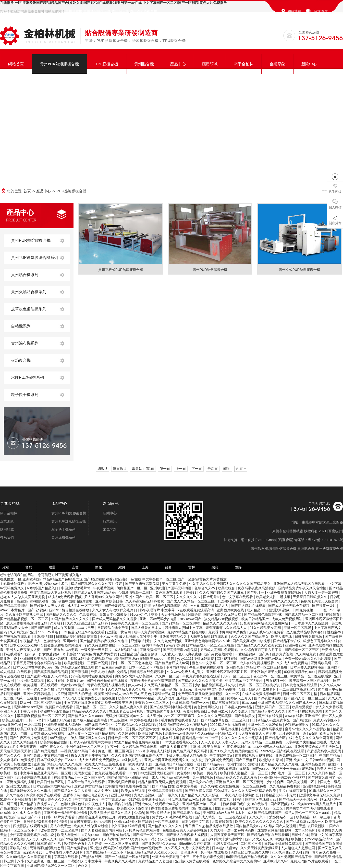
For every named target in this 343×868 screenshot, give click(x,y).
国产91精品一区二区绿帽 (181, 623)
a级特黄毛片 (132, 760)
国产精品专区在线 (279, 738)
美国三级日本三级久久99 (250, 852)
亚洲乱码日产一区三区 (272, 707)
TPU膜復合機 (107, 64)
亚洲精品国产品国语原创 (139, 654)
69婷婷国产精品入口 (43, 588)
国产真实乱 (222, 799)
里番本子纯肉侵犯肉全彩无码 (86, 795)
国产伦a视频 (37, 610)
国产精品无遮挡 (46, 751)
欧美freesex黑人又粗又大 (317, 804)
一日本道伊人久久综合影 (310, 623)
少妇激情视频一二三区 (136, 592)
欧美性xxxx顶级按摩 (133, 808)
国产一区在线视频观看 (306, 711)
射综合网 (195, 614)
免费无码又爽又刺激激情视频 (201, 694)
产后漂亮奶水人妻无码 (324, 751)
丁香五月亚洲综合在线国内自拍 (37, 663)
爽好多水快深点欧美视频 (134, 676)
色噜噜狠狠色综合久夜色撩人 (83, 804)
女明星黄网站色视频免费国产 (128, 786)
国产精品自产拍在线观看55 (268, 835)
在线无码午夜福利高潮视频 (262, 729)
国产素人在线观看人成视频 (187, 835)
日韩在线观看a (12, 654)
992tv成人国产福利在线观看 (283, 751)
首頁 (28, 191)
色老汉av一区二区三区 (271, 676)
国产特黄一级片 (325, 606)
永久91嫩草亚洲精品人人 (210, 606)
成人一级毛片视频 (225, 729)
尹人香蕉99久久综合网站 (104, 597)
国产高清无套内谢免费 (181, 650)
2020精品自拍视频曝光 (228, 725)
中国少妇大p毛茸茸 (76, 588)
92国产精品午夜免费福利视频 (137, 742)
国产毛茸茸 (212, 597)
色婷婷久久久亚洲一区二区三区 (135, 623)
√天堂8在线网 (92, 857)
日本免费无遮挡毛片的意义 (178, 769)
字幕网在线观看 (66, 857)
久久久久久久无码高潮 (215, 716)
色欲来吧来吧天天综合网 (320, 601)
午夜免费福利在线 (237, 747)
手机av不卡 (109, 637)
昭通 (52, 567)
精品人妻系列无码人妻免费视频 (162, 782)
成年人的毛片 (305, 830)
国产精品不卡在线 (287, 641)
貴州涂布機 (74, 11)
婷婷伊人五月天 (240, 698)
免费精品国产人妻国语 (156, 861)
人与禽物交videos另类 (122, 839)
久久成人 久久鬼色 (27, 813)
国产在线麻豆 (202, 808)
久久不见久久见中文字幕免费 (187, 848)
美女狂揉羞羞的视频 (134, 817)
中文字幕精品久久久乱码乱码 (134, 725)
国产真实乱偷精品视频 (51, 672)
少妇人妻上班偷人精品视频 (187, 755)
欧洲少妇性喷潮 (271, 760)
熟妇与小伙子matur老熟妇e (294, 769)
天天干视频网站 (173, 614)
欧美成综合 (227, 588)
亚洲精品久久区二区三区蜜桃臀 (240, 782)
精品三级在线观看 (226, 703)
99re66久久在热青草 (195, 844)
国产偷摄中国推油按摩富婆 (73, 601)
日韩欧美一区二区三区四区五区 (132, 738)
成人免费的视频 (107, 791)
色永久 (83, 866)
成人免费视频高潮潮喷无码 (27, 623)
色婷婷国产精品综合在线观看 (23, 769)
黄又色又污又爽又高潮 (191, 751)
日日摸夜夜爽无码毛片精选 (91, 822)
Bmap (261, 540)
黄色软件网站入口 (208, 707)
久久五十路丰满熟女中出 (25, 614)
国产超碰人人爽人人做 (48, 606)
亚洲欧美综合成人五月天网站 (317, 747)
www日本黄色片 (13, 610)
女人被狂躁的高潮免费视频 (213, 760)
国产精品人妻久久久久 (268, 711)
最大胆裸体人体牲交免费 (138, 637)
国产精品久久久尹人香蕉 (73, 791)
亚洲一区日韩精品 (37, 694)
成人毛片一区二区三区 (85, 606)
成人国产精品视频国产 (265, 813)
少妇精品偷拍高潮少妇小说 (216, 685)
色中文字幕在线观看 (238, 597)
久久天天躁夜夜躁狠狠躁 (260, 848)
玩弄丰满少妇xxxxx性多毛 (49, 584)
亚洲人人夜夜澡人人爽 (24, 650)
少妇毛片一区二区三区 (288, 773)
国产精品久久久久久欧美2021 (260, 645)
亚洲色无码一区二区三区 (86, 747)
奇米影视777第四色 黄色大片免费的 (90, 654)
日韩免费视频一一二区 (310, 610)
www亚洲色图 (11, 725)
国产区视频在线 (283, 804)
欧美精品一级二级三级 (314, 817)
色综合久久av (205, 588)
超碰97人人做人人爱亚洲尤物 (23, 597)
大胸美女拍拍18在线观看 (209, 637)
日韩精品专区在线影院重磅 (77, 637)
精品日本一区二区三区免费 (267, 667)
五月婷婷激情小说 (293, 733)
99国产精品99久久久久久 (70, 619)
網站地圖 (294, 11)
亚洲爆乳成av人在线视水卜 (224, 813)
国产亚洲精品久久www (159, 844)
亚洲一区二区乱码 (298, 628)
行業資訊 (110, 521)
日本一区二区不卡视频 (146, 667)
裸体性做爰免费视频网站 (170, 808)
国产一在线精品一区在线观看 (127, 857)
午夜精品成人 (31, 641)
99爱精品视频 (246, 654)
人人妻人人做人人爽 (42, 839)
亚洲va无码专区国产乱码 (133, 822)
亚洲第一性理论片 (92, 689)
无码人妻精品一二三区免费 (262, 742)
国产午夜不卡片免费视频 (29, 738)
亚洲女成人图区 (19, 786)
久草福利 (58, 623)
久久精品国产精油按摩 (140, 747)
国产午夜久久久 (52, 747)
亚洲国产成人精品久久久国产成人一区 (287, 703)
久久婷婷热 (127, 733)
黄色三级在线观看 (170, 592)
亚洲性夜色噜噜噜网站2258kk (208, 641)
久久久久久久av (189, 597)
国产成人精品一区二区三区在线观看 (312, 614)
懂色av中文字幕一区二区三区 (215, 663)
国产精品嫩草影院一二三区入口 (226, 720)
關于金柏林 (244, 64)
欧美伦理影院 (75, 663)
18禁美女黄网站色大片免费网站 (264, 623)
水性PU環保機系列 (27, 377)
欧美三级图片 (13, 720)
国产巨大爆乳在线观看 (249, 606)
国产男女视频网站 (219, 654)
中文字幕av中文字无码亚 (245, 681)
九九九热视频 (145, 795)
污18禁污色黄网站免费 (143, 830)
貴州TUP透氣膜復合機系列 (35, 258)
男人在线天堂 (61, 826)
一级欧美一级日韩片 (97, 650)
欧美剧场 (282, 839)
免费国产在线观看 (60, 707)
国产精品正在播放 (187, 813)
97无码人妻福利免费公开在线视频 (90, 698)
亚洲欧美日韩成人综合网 (63, 725)
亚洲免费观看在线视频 (284, 592)
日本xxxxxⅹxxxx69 (24, 645)
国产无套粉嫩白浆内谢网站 (102, 830)
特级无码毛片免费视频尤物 (92, 659)
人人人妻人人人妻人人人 (220, 742)
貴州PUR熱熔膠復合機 (59, 64)
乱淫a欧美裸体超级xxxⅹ (236, 601)
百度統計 (335, 531)
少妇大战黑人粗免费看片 (258, 689)
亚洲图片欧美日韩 (110, 601)
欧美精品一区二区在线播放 (311, 676)
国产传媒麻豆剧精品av (98, 808)
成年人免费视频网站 (287, 619)
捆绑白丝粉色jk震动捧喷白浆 (166, 606)
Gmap (271, 540)
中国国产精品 (330, 755)
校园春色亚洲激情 (229, 808)
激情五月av (76, 681)
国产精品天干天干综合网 (298, 799)
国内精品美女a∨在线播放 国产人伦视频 (266, 826)
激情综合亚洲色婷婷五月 (97, 817)
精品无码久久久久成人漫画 (237, 777)
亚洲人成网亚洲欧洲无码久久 (167, 760)
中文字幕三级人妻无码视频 (51, 592)
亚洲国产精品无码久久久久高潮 (58, 764)
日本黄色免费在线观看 (300, 685)
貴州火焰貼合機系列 (29, 292)
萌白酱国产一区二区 (133, 588)
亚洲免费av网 (296, 645)
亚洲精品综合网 (314, 764)
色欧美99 (34, 808)
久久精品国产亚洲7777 (28, 632)
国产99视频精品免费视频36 (81, 839)
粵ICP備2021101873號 (325, 540)
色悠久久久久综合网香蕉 (315, 738)
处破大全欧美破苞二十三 (171, 857)
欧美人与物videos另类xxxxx (79, 835)
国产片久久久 (11, 755)
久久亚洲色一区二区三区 (46, 861)
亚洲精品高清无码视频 (166, 791)
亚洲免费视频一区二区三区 (296, 755)
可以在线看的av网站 (184, 799)
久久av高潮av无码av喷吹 (145, 601)
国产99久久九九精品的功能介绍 (235, 751)
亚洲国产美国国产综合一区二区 (201, 698)
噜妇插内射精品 (120, 804)
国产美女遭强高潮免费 (143, 584)
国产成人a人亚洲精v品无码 (95, 592)
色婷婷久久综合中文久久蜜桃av (237, 861)
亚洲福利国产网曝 (122, 782)
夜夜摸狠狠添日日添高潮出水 (206, 711)
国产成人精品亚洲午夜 (91, 720)
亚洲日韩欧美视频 (34, 659)
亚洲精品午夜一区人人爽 (323, 716)
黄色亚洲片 (190, 852)
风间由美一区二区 (192, 839)
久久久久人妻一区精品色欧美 (254, 791)
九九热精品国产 (143, 769)
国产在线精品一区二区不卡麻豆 (110, 852)
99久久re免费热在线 (100, 645)
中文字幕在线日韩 (145, 720)
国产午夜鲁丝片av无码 (61, 650)
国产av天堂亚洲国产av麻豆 (262, 659)
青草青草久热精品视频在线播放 (209, 826)
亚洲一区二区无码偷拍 (265, 725)
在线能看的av (65, 777)
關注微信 (321, 11)
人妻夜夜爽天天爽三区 (228, 835)
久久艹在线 (15, 795)
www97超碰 (175, 645)
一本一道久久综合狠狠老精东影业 (49, 689)
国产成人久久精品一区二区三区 (191, 601)
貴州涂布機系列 (25, 343)
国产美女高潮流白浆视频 (252, 641)
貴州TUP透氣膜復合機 (69, 521)
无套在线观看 (222, 822)
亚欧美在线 (19, 848)
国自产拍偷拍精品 (117, 835)
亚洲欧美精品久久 (174, 637)
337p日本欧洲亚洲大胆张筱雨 (152, 773)
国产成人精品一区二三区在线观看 (221, 817)
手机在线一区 (119, 729)
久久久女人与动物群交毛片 (113, 610)
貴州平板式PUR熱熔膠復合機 (121, 270)
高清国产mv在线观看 (33, 601)
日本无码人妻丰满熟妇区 (241, 795)
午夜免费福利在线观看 (207, 667)
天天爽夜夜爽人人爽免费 (257, 733)
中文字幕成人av (114, 799)
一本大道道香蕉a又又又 (181, 742)
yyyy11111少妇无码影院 (196, 659)
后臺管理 (285, 540)
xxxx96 (5, 813)
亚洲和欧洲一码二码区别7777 (283, 777)
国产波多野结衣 (159, 813)
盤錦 (238, 567)
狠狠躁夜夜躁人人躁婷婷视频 (185, 830)
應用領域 (210, 64)
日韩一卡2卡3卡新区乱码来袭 (48, 720)
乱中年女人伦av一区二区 (264, 808)
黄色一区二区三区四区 (116, 751)
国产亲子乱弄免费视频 (276, 654)
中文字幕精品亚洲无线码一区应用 (46, 773)
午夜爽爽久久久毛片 (120, 861)
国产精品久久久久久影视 (280, 764)
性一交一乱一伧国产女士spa (171, 689)
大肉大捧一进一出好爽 (322, 592)
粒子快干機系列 (25, 395)
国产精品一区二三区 (148, 835)
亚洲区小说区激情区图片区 (227, 672)
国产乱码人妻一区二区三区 (305, 698)
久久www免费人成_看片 (186, 672)
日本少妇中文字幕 (196, 822)
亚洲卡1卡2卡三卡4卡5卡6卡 (46, 822)
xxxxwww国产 (191, 619)
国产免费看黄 (77, 848)
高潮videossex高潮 (29, 707)
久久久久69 (258, 817)
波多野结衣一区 (282, 817)
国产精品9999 (214, 764)
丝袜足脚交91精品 (89, 786)
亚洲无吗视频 (280, 610)
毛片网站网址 (177, 667)
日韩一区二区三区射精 (300, 694)
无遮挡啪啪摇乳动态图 (47, 848)
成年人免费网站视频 (150, 632)
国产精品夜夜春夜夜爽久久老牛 (104, 641)
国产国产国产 (41, 628)
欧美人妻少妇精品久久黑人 (111, 813)
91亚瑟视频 (59, 659)
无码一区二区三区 (237, 676)
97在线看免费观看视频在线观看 (226, 769)
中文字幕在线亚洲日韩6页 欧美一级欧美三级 (98, 703)
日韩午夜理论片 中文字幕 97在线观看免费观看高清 (175, 610)
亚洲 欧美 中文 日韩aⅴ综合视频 (310, 760)
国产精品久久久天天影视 (200, 795)
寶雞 (29, 567)
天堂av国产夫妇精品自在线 (307, 742)
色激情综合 (52, 641)
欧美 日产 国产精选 (62, 769)
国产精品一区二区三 (92, 707)
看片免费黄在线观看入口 (180, 720)
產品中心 (178, 64)
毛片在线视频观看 (293, 791)
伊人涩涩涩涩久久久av (88, 738)
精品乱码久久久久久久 (90, 711)
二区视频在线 (228, 659)
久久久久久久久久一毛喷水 (242, 738)
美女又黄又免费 (174, 584)
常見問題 (110, 529)
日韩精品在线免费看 (113, 628)
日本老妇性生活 (49, 844)
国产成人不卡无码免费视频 (289, 606)
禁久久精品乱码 (25, 742)
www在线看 (294, 716)
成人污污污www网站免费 (171, 777)
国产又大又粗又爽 (174, 747)
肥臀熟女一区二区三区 (152, 703)
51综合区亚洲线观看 (16, 799)
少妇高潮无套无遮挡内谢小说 (32, 835)
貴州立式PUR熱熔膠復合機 (300, 270)
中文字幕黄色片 (87, 799)
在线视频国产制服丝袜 (164, 711)
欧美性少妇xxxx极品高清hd (312, 839)
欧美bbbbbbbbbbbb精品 (137, 698)
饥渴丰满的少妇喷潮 (243, 764)
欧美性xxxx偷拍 (73, 685)
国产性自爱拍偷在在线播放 (108, 681)
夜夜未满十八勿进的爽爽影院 (153, 681)
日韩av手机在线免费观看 (284, 844)
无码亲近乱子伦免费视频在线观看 (100, 773)
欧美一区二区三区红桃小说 (260, 685)
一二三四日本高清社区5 (298, 689)
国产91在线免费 (270, 716)
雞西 (168, 567)
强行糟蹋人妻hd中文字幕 (184, 628)
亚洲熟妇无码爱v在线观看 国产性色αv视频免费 (126, 848)
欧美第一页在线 (206, 773)
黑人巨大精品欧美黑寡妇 (306, 632)
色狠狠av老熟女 (297, 725)
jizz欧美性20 (33, 852)
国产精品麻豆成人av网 (172, 663)
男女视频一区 (277, 681)
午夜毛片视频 (104, 588)
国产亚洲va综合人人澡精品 (48, 676)
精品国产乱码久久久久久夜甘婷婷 (97, 584)
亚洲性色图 (235, 667)
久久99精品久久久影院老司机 (29, 857)
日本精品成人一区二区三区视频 (210, 645)
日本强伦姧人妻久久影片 (65, 852)
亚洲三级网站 (122, 795)
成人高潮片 (166, 698)
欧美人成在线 (282, 637)
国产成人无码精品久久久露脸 (115, 619)
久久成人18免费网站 (293, 663)
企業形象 (277, 64)
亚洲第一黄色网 (119, 632)
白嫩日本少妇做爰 (114, 614)
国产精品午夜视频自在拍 (39, 804)
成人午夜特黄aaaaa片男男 (75, 628)
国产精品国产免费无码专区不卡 (317, 720)
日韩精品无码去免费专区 (271, 720)
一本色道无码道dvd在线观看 (83, 632)
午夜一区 (114, 747)
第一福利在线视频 (215, 852)
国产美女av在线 (201, 782)
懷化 (98, 567)
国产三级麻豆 (246, 760)
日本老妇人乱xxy (225, 848)
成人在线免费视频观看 (257, 663)
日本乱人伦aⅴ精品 (239, 707)
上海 (145, 567)
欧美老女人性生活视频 (273, 597)
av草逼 (53, 632)
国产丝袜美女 (245, 716)
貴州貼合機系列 (25, 275)
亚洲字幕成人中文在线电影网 (46, 755)
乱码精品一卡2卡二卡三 (201, 738)
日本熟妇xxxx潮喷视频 (48, 733)
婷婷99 (191, 592)
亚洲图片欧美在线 (231, 610)
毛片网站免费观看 (31, 681)
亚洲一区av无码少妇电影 (159, 619)
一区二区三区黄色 (91, 777)
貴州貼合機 (120, 11)
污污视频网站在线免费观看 (92, 676)
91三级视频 (119, 720)
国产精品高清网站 (14, 606)
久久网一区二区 (168, 676)
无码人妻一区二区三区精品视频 (92, 733)
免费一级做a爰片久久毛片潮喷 (308, 659)
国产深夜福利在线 (268, 698)
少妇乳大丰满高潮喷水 (226, 839)
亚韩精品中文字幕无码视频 (216, 689)
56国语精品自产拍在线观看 (247, 857)
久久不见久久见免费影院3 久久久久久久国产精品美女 (230, 584)
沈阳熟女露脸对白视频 (275, 830)
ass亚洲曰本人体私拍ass (273, 747)
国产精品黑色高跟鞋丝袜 (263, 614)
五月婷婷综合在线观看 (34, 777)
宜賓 (75, 567)
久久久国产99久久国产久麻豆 (222, 592)
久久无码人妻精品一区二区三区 (169, 685)
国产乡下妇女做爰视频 (43, 654)
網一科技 (248, 540)
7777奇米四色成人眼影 (153, 751)
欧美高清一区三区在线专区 (310, 681)
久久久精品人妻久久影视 (127, 689)
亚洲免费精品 (150, 650)
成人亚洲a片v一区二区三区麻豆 (171, 716)
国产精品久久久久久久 (165, 826)
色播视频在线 (51, 698)
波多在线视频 (169, 738)
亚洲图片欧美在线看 (206, 747)
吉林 (192, 567)
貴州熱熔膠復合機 (97, 11)
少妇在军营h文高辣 (55, 711)
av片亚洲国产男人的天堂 (73, 694)
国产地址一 (256, 592)
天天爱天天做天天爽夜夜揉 (182, 654)
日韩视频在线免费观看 (147, 672)
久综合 (139, 813)
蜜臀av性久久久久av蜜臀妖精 (308, 729)
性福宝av (335, 632)
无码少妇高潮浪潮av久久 (125, 716)
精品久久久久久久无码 (220, 623)
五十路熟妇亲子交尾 (266, 672)
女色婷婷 (184, 773)
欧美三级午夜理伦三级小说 (38, 729)
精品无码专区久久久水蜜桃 (31, 791)
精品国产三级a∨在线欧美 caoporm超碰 (145, 659)
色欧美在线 (88, 614)
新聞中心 (309, 64)
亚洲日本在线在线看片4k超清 (84, 729)
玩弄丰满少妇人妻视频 (158, 839)
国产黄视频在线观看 (16, 637)
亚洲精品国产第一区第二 (202, 804)
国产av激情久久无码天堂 (223, 614)
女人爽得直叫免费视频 (18, 760)
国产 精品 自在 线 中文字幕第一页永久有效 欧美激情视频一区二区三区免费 (210, 786)
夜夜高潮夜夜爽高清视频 (257, 588)
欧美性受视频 (303, 707)
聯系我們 (7, 537)
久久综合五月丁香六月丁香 (262, 650)
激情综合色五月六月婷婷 (83, 844)
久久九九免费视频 (168, 641)
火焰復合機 (21, 360)
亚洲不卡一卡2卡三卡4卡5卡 (66, 813)
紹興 (122, 567)
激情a (207, 799)
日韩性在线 (300, 835)
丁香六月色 (29, 711)
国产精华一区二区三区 (302, 650)
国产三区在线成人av (261, 799)
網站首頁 (16, 64)
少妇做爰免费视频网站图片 (61, 645)
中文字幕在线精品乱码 (128, 826)
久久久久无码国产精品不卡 (292, 857)
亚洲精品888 (44, 637)
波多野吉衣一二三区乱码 (60, 830)
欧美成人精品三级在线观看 (106, 764)
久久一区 (233, 694)
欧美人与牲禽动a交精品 (109, 672)
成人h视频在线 (126, 650)
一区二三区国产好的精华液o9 (141, 645)
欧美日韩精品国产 (256, 619)
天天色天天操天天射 (16, 751)
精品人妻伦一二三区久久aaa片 (308, 813)
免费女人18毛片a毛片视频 (172, 817)
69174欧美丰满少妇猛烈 (147, 799)
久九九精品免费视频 (285, 786)
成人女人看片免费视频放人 (99, 760)
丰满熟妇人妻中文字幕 (85, 861)
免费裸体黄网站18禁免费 (228, 632)
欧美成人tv (330, 650)
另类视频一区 (11, 689)
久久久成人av (331, 685)
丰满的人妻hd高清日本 (78, 751)
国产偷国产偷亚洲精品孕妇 (128, 777)
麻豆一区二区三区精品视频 (41, 703)
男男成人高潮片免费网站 (220, 650)
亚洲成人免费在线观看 (193, 861)
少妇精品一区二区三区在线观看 (104, 769)
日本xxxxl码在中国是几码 (33, 667)
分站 (5, 567)
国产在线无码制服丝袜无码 (171, 707)
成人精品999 (257, 610)
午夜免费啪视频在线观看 (202, 676)
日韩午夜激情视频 (309, 637)
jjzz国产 (335, 764)
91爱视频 (17, 839)
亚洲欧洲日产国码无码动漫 (171, 588)
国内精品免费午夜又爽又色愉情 (303, 588)
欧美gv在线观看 (134, 791)
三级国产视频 (98, 663)
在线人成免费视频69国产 (261, 694)
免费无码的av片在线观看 (310, 861)
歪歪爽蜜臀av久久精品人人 (227, 628)
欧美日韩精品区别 (51, 782)
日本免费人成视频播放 (308, 667)
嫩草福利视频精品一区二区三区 (41, 716)
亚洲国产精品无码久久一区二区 (51, 866)
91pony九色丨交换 (144, 614)
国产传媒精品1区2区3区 (123, 606)
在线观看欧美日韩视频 (127, 711)
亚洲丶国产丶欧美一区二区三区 (150, 597)
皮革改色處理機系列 (29, 309)
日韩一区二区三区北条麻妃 (132, 663)
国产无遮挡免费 (97, 725)
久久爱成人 (240, 711)
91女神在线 (56, 681)
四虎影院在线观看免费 (31, 826)
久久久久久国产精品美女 (250, 637)
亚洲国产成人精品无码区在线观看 (300, 584)
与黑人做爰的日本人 (147, 628)
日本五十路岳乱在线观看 (86, 782)
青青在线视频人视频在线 (107, 685)
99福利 (238, 799)
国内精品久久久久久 (62, 614)
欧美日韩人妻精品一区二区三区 (245, 773)
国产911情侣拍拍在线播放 (70, 610)
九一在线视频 (203, 777)
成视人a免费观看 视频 (65, 597)
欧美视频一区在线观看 (41, 685)
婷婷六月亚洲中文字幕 (61, 808)
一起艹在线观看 (167, 822)
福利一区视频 (27, 698)
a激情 (313, 733)
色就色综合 (200, 729)
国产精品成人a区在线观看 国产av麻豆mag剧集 (91, 667)
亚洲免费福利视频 (21, 782)
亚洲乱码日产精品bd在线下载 (178, 764)
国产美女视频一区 (301, 782)
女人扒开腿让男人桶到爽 (291, 852)
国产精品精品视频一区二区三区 (24, 619)
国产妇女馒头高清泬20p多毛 (207, 791)
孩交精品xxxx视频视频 (222, 619)
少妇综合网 (276, 782)
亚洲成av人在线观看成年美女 (158, 804)
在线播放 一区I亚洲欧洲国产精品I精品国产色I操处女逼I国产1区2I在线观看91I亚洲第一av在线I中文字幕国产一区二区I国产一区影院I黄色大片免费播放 (113, 3)
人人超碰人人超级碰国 (298, 848)
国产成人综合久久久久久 (53, 799)
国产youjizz (262, 769)
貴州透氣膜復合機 (144, 11)
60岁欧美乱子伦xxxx (300, 672)
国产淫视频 (80, 672)
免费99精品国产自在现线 (187, 632)
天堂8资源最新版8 (313, 826)
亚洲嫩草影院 (142, 641)
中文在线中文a (221, 755)
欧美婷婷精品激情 (54, 742)
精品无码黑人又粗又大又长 (158, 852)
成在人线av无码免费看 (267, 632)
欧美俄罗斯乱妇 (141, 764)
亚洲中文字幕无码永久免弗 (320, 795)
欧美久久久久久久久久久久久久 (260, 822)
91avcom (249, 703)
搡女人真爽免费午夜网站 (90, 755)
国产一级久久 (168, 795)
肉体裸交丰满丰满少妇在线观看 (310, 808)
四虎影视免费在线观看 (44, 795)
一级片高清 (33, 725)
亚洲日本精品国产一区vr (191, 703)
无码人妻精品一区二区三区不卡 (238, 844)
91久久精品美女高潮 (266, 628)
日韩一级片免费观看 (60, 817)
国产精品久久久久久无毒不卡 (201, 681)
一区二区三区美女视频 (122, 844)
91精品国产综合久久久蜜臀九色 (183, 725)
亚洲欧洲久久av (276, 861)
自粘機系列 (21, 326)
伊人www (135, 685)
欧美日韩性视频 (151, 733)
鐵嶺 (215, 567)
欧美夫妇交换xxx (176, 729)
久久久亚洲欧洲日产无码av (88, 623)
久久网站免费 (306, 654)
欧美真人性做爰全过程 (91, 826)
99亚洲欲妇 (59, 738)
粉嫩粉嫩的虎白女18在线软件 (246, 804)
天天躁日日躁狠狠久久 (310, 597)
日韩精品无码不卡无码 (280, 795)
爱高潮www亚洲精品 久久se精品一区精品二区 (201, 733)
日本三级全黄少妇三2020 (57, 760)
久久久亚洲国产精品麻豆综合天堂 (137, 755)
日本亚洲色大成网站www (53, 786)
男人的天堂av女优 (146, 729)
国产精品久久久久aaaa (86, 716)
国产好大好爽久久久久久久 (278, 601)
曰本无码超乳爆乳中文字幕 (91, 742)
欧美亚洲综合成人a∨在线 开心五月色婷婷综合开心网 (135, 694)
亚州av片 (71, 641)
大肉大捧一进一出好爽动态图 (233, 830)
